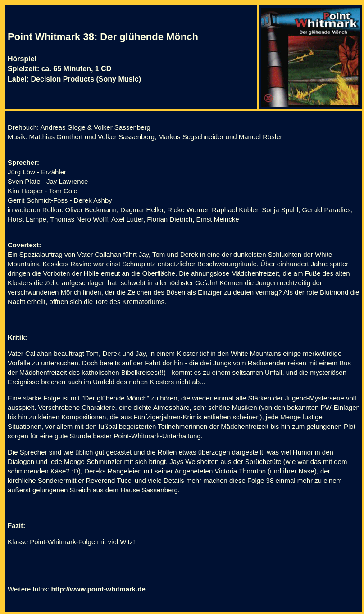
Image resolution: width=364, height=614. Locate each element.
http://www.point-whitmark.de (98, 589)
